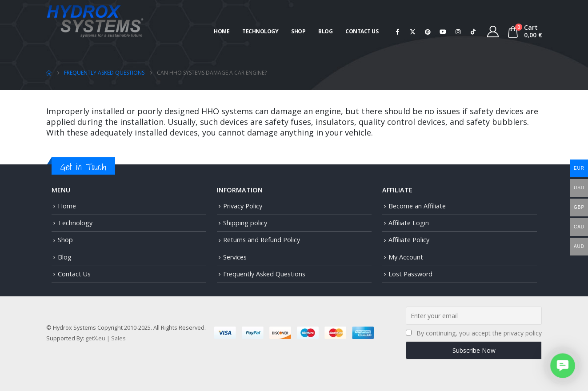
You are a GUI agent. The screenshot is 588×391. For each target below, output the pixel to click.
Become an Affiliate (417, 206)
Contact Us (362, 31)
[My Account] (493, 32)
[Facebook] (397, 32)
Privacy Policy (243, 206)
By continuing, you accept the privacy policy (479, 333)
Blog (325, 31)
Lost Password (410, 274)
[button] (563, 366)
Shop (298, 31)
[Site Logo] (95, 20)
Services (235, 257)
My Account (406, 257)
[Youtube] (443, 32)
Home (222, 31)
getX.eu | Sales (106, 338)
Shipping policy (245, 223)
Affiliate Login (409, 223)
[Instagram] (458, 32)
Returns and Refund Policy (262, 240)
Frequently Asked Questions (264, 274)
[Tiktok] (473, 32)
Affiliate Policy (409, 240)
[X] (412, 32)
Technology (260, 31)
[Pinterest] (428, 32)
